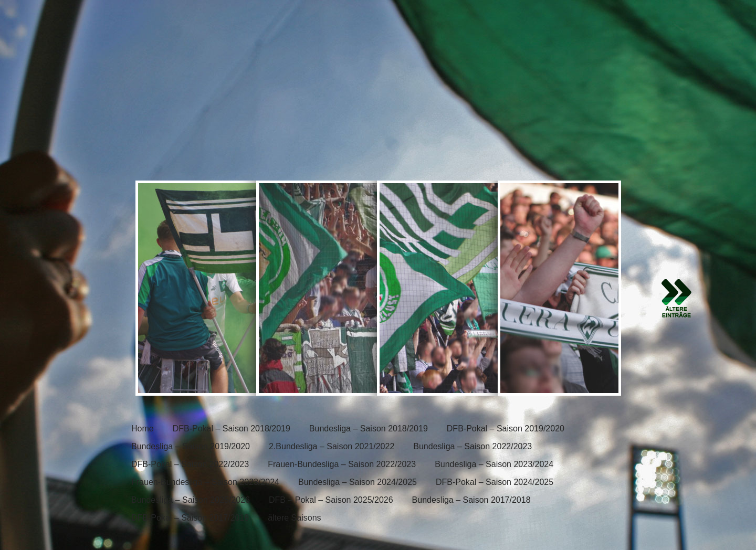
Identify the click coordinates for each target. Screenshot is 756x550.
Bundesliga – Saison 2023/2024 (494, 464)
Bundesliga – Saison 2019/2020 (191, 446)
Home (143, 429)
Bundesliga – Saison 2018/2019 (369, 429)
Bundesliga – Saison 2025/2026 (191, 500)
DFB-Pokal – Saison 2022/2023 (190, 464)
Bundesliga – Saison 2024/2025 (358, 482)
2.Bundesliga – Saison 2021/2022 (332, 446)
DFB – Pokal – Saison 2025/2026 (331, 500)
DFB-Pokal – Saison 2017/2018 (190, 518)
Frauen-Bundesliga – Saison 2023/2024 (205, 482)
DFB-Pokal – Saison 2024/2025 (495, 482)
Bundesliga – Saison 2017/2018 (471, 500)
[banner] (378, 88)
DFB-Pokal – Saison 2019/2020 (506, 429)
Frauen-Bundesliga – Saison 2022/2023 (342, 464)
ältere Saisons (294, 518)
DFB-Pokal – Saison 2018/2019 (232, 429)
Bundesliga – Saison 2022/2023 (472, 446)
